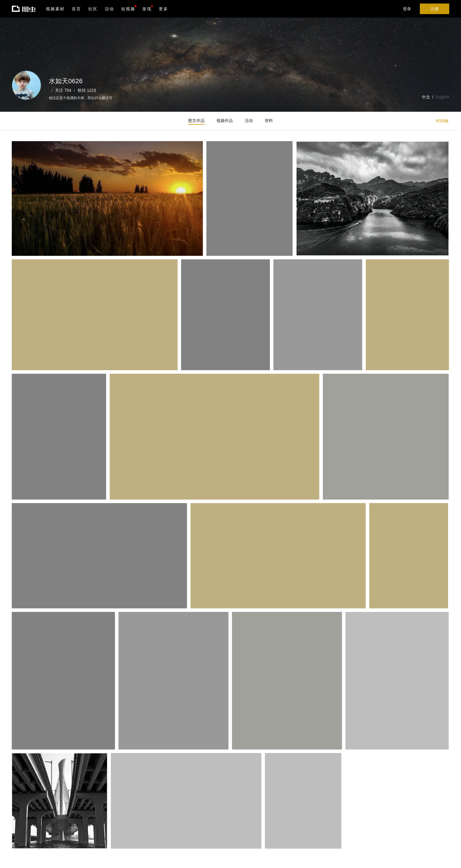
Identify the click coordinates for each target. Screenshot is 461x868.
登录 (407, 9)
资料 (269, 121)
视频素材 (55, 9)
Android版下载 (170, 842)
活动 (109, 9)
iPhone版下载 (170, 829)
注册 (435, 9)
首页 (76, 9)
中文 (426, 97)
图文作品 (196, 121)
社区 (93, 9)
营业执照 (129, 859)
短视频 (128, 9)
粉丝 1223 (87, 90)
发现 (148, 8)
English (442, 97)
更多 (163, 9)
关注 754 (63, 90)
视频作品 (225, 121)
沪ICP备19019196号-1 (101, 859)
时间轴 (442, 121)
